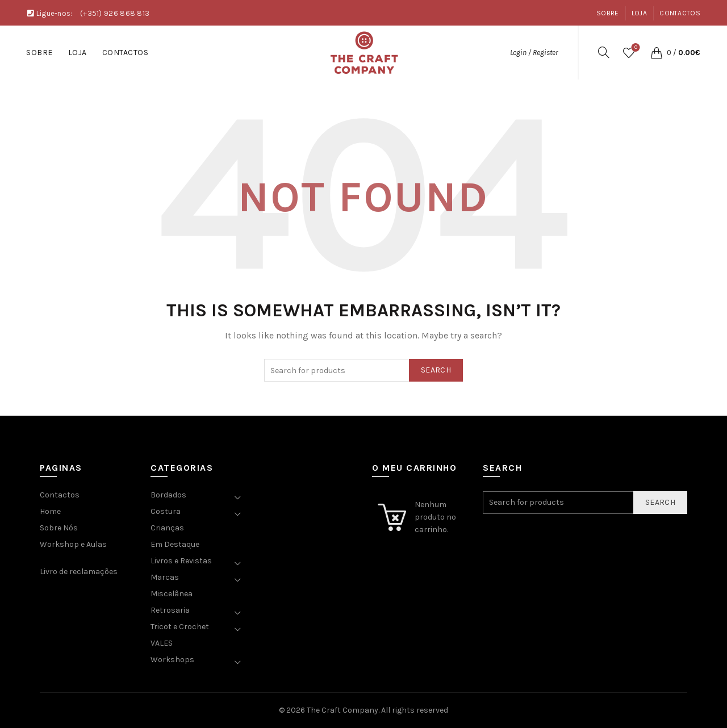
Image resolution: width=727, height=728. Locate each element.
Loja (639, 13)
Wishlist (635, 48)
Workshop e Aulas (73, 544)
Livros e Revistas (181, 561)
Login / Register (534, 53)
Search (436, 370)
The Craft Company (342, 710)
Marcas (165, 577)
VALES (162, 643)
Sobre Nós (59, 528)
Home (50, 511)
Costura (166, 511)
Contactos (680, 13)
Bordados (168, 495)
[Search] (604, 52)
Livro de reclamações (79, 572)
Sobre (608, 13)
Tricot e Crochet (180, 627)
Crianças (167, 528)
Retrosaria (170, 610)
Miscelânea (172, 594)
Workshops (172, 660)
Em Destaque (175, 544)
